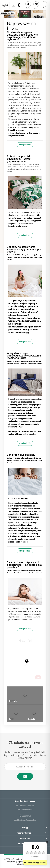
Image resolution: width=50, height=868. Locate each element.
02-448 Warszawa (25, 810)
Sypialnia (10, 167)
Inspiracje (31, 164)
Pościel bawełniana (13, 169)
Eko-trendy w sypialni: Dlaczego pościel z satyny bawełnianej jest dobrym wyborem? (23, 36)
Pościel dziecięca (19, 461)
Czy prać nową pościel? (21, 455)
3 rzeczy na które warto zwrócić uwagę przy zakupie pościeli (24, 249)
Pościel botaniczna (13, 45)
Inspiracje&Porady (33, 167)
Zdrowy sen (37, 43)
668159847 (26, 816)
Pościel (30, 43)
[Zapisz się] (25, 776)
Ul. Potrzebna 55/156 (25, 806)
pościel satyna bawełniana (28, 45)
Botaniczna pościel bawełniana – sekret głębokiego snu (19, 159)
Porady (37, 164)
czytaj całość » (25, 145)
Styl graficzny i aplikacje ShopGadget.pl (22, 862)
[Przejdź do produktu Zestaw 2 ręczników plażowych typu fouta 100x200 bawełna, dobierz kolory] (25, 667)
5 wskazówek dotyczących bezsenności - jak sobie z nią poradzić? (24, 565)
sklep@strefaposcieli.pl (26, 820)
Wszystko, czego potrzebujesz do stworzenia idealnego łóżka (24, 356)
